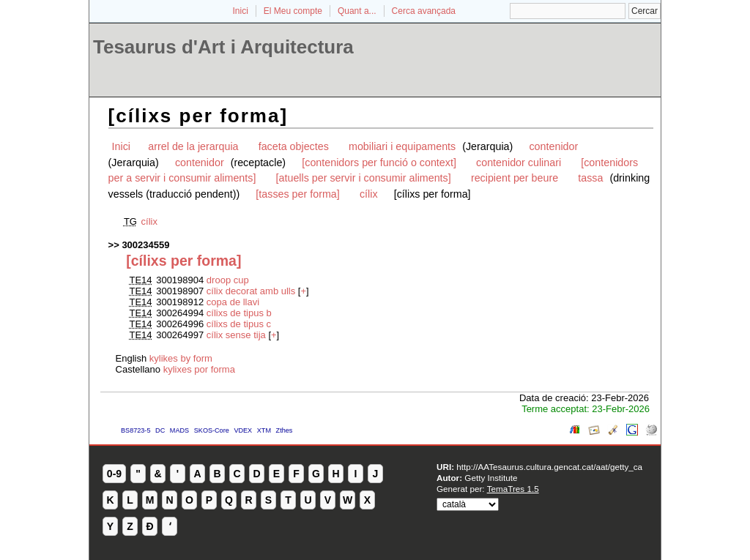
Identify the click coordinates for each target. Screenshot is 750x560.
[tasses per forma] (297, 194)
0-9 (114, 474)
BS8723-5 (135, 430)
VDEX (243, 430)
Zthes (285, 430)
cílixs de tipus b (239, 313)
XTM (264, 430)
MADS (179, 430)
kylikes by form (181, 358)
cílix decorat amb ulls (251, 291)
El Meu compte (293, 11)
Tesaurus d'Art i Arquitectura (223, 47)
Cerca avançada (424, 11)
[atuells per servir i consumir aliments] (364, 178)
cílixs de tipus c (239, 324)
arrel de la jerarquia (193, 146)
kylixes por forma (199, 369)
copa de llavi (233, 302)
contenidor (553, 146)
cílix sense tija (236, 335)
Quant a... (357, 11)
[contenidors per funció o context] (379, 163)
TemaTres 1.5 (513, 489)
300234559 (145, 245)
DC (160, 430)
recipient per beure (515, 178)
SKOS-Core (212, 430)
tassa (590, 178)
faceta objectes (294, 146)
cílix (369, 194)
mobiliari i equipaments (404, 146)
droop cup (228, 280)
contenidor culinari (519, 163)
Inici (241, 11)
